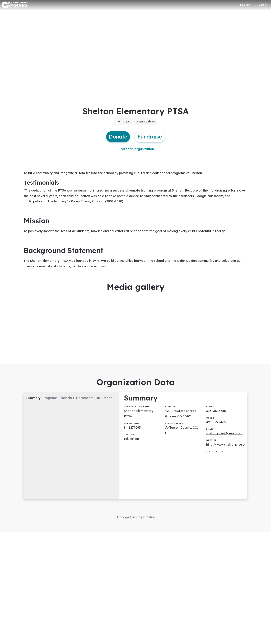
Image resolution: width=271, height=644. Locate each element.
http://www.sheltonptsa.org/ (228, 449)
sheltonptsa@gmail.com (225, 438)
